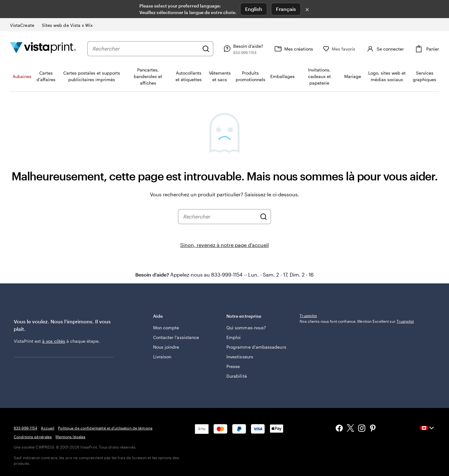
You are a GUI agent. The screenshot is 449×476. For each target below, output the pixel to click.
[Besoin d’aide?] (253, 49)
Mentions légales (70, 437)
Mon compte (166, 328)
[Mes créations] (304, 49)
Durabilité (237, 376)
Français (286, 9)
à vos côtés (54, 341)
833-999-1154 (25, 428)
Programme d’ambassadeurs (256, 347)
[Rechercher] (216, 49)
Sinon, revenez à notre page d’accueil (224, 245)
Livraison (162, 357)
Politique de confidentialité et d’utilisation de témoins (105, 428)
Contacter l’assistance (176, 337)
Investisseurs (240, 357)
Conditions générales (33, 437)
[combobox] (151, 49)
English (254, 9)
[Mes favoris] (350, 49)
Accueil (48, 428)
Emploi (234, 337)
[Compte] (390, 49)
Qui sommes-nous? (246, 328)
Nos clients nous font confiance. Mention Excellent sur (357, 362)
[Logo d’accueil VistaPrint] (43, 49)
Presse (233, 366)
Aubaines (22, 76)
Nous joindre (166, 347)
